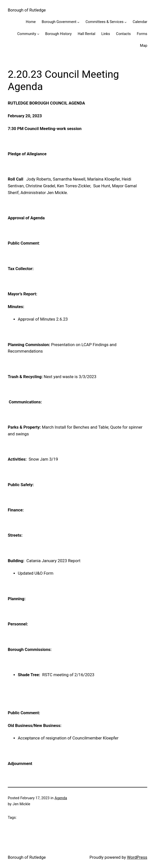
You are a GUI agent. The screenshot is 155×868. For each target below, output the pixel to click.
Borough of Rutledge (27, 10)
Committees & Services (105, 22)
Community (27, 34)
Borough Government (59, 22)
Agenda (61, 798)
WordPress (137, 857)
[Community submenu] (38, 34)
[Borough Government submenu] (78, 22)
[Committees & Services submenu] (126, 22)
